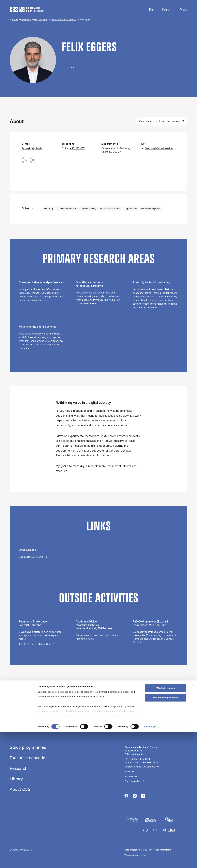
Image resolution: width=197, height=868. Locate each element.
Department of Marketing (64, 19)
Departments (41, 19)
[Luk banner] (193, 821)
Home (15, 19)
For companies (132, 781)
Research (26, 19)
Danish (149, 10)
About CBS (20, 789)
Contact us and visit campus (140, 767)
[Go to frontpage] (27, 10)
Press (127, 772)
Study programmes (28, 747)
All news (129, 776)
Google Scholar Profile (31, 557)
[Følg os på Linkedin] (143, 797)
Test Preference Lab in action (35, 644)
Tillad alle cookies (166, 824)
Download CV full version (159, 148)
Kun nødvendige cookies (166, 833)
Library (16, 779)
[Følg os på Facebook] (126, 797)
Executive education (29, 758)
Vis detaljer (150, 862)
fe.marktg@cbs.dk (32, 148)
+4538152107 (77, 148)
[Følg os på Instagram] (135, 797)
